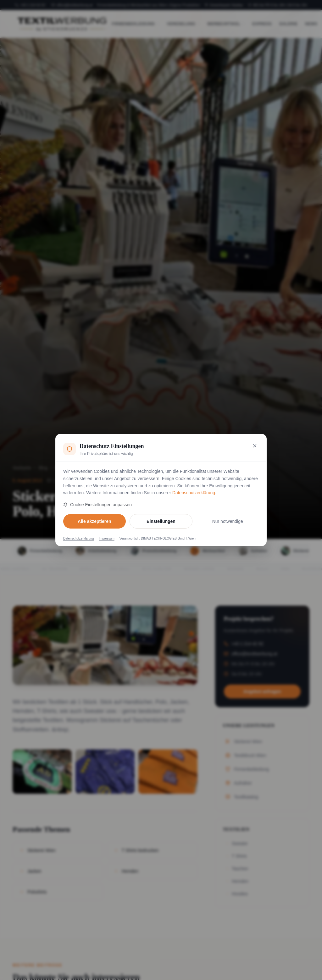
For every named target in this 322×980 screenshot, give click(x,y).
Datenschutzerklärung (194, 493)
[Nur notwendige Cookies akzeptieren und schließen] (255, 446)
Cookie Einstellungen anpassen (97, 505)
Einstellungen (161, 521)
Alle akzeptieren (94, 521)
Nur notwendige (228, 521)
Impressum (106, 538)
